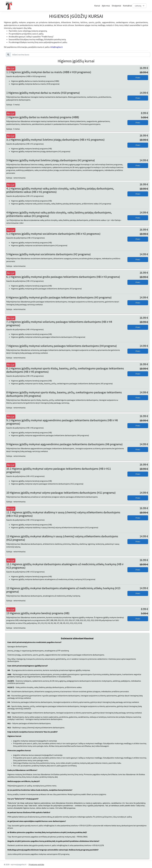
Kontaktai (127, 6)
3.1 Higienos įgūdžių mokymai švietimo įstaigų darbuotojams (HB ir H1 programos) (55, 140)
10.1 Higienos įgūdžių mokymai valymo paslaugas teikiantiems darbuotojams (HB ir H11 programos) (59, 470)
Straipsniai (116, 6)
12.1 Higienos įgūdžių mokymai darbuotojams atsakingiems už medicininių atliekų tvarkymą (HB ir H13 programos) (65, 566)
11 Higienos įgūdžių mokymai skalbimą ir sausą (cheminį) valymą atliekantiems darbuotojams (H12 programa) (62, 538)
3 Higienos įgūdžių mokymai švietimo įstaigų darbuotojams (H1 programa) (51, 160)
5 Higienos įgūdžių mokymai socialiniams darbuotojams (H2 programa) (48, 254)
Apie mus (106, 6)
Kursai (97, 6)
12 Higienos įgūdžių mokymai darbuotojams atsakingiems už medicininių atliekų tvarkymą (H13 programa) (63, 590)
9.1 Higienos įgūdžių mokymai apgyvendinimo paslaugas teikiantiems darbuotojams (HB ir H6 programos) (62, 422)
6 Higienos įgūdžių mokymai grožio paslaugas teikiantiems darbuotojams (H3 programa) (59, 297)
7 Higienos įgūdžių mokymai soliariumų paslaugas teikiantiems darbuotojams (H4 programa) (62, 346)
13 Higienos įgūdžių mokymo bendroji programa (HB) (38, 613)
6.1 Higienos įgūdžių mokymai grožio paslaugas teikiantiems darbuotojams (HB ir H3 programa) (63, 277)
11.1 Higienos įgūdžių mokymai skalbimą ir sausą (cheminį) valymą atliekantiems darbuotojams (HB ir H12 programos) (63, 514)
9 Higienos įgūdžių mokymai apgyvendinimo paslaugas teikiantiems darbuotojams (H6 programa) (64, 444)
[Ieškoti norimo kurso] (80, 55)
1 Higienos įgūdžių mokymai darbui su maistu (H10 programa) (43, 93)
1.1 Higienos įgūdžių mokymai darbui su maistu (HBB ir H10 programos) (49, 72)
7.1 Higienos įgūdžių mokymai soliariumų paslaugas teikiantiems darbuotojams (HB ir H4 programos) (59, 323)
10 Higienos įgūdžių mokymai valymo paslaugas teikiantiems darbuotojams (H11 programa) (61, 493)
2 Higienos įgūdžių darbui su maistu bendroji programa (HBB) (43, 117)
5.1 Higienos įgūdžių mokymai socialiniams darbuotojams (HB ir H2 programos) (53, 234)
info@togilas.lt (56, 47)
